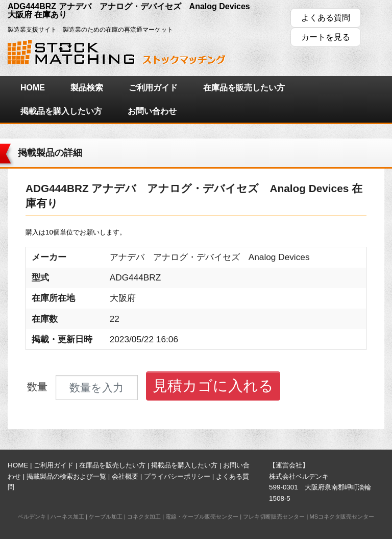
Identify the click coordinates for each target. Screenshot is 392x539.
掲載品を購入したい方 (61, 111)
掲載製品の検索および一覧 (66, 476)
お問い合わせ (152, 111)
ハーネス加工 (67, 517)
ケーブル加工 (106, 517)
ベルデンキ (32, 517)
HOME (33, 88)
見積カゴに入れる (213, 386)
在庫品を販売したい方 (244, 88)
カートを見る (326, 37)
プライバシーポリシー (177, 476)
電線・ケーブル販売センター (202, 517)
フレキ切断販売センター (274, 517)
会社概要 (125, 476)
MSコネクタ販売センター (342, 517)
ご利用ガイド (153, 88)
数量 (37, 387)
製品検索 (87, 88)
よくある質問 (326, 18)
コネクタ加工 (144, 517)
